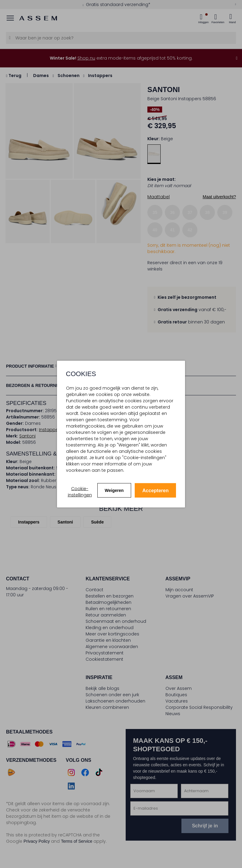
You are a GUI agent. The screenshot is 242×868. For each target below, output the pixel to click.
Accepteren (155, 491)
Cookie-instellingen (80, 492)
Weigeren (114, 490)
